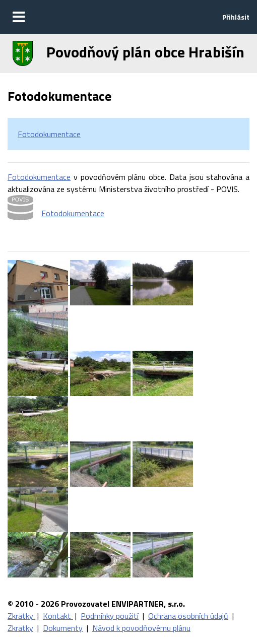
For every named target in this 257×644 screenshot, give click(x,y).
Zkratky (21, 616)
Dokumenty (63, 628)
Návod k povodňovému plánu (141, 628)
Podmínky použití (110, 616)
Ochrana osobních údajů (188, 616)
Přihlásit (236, 17)
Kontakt (58, 616)
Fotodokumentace (49, 134)
